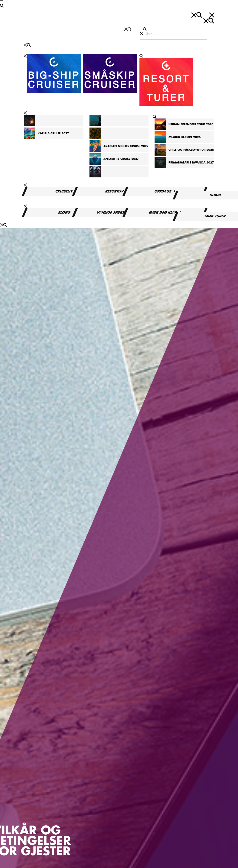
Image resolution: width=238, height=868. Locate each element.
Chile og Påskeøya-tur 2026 (191, 150)
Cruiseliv (64, 191)
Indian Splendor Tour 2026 (191, 124)
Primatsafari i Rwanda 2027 (191, 163)
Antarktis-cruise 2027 (121, 159)
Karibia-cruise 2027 (53, 133)
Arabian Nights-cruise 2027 (126, 146)
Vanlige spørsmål (115, 212)
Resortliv (115, 191)
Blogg (64, 212)
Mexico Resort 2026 (185, 137)
